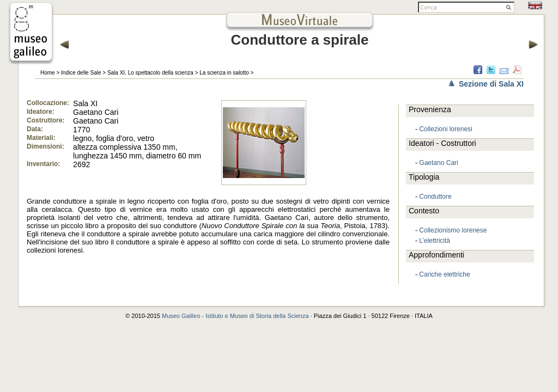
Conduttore (435, 197)
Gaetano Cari (438, 163)
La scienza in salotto (224, 73)
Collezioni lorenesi (445, 129)
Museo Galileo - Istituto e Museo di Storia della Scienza (235, 316)
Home (48, 73)
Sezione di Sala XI (491, 84)
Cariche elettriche (444, 274)
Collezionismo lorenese (453, 230)
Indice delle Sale (81, 73)
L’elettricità (435, 241)
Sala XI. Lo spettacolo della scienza (150, 73)
